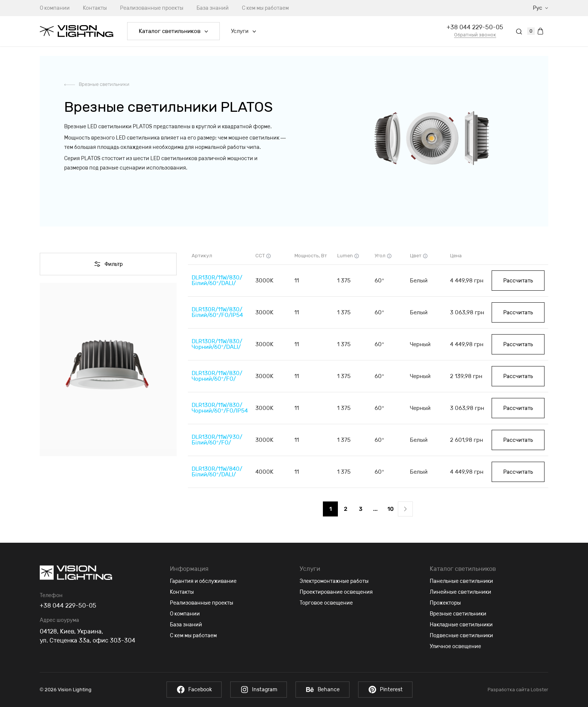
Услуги (244, 31)
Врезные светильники (104, 84)
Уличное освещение (455, 646)
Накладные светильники (461, 625)
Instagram (258, 690)
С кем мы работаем (265, 8)
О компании (55, 8)
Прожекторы (445, 603)
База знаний (213, 8)
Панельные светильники (461, 581)
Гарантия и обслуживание (203, 581)
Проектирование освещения (336, 592)
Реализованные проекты (152, 8)
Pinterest (386, 690)
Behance (323, 690)
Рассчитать (518, 281)
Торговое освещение (326, 603)
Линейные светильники (460, 592)
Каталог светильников (173, 31)
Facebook (193, 690)
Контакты (95, 8)
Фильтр (108, 264)
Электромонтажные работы (334, 581)
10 (391, 509)
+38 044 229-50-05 (475, 27)
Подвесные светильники (461, 636)
